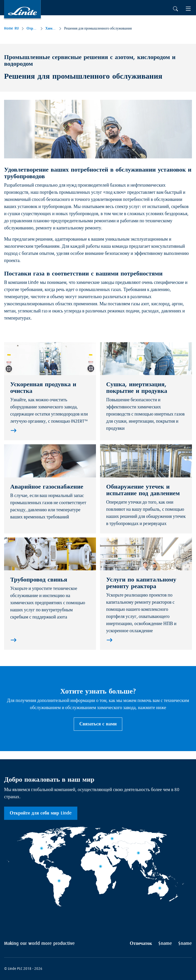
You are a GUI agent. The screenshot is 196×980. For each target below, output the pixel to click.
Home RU (11, 29)
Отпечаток (141, 944)
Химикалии (51, 29)
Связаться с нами (98, 724)
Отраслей (32, 29)
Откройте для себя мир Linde (41, 813)
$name (165, 944)
